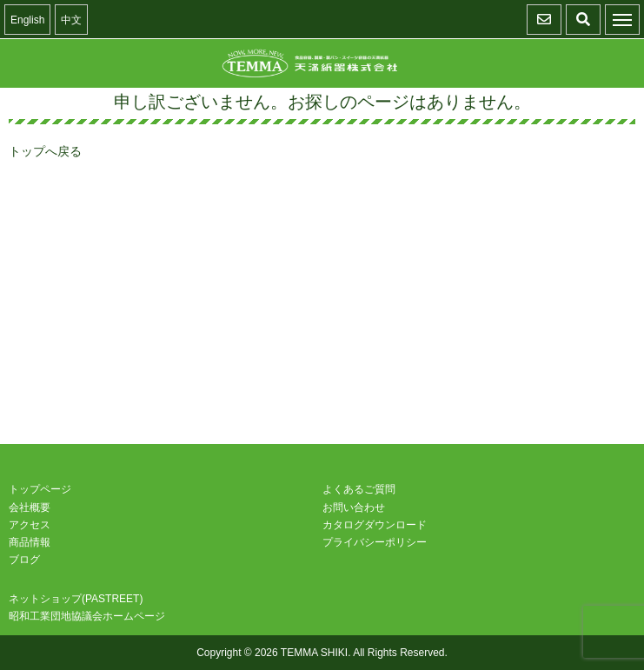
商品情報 (30, 542)
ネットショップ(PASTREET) (76, 599)
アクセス (30, 525)
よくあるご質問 (359, 489)
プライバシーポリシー (375, 542)
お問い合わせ (354, 507)
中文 (71, 20)
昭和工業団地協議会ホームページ (87, 616)
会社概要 (30, 507)
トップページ (40, 489)
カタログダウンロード (375, 525)
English (27, 20)
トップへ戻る (45, 151)
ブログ (24, 560)
